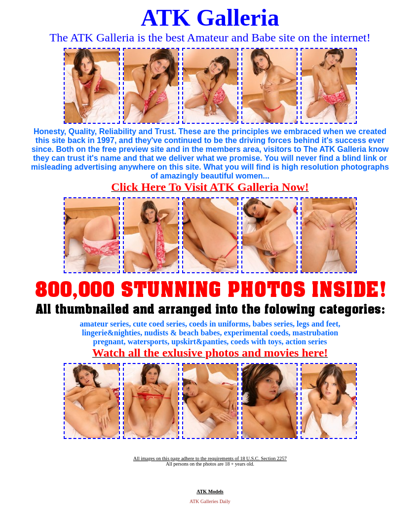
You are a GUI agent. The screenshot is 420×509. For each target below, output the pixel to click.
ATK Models (210, 491)
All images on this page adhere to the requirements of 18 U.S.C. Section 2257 (210, 458)
